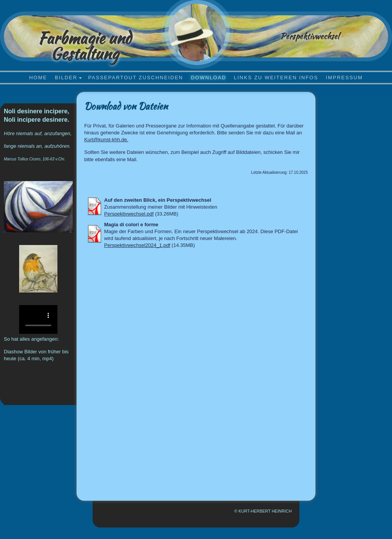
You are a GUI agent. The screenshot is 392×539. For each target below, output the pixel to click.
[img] (197, 33)
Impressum (344, 78)
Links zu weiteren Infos (276, 78)
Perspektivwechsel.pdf (129, 214)
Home (38, 78)
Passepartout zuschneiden (136, 78)
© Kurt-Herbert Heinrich (263, 511)
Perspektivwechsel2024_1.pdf (137, 245)
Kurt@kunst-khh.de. (106, 140)
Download (208, 78)
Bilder (66, 78)
